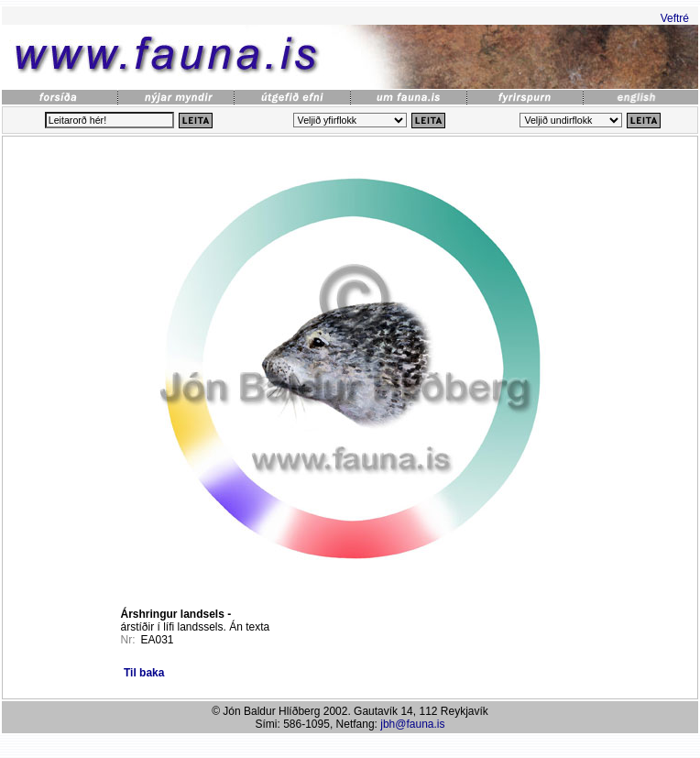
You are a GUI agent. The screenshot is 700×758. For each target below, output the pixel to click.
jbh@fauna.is (412, 724)
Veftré (675, 18)
